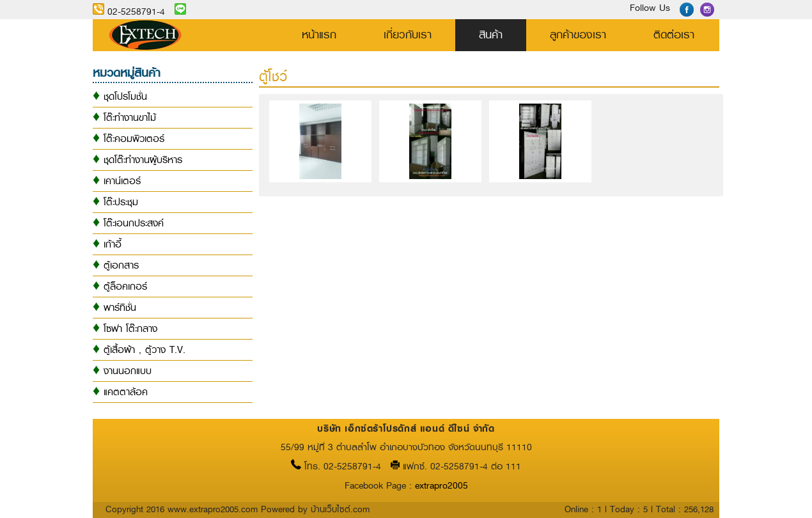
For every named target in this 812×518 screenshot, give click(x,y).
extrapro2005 (441, 486)
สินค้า (491, 35)
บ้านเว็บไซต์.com (340, 509)
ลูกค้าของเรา (578, 35)
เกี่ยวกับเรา (408, 35)
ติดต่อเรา (674, 35)
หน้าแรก (319, 35)
